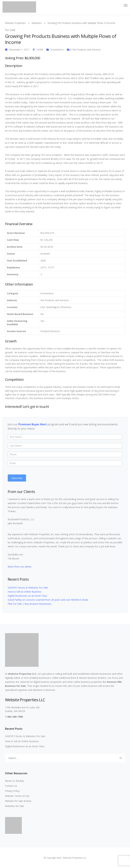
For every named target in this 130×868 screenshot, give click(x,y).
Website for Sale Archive (18, 801)
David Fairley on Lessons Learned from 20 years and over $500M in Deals (48, 600)
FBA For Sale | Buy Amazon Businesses (30, 604)
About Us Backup (14, 781)
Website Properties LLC (22, 674)
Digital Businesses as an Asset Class (27, 596)
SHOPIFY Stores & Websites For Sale (28, 588)
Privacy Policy (12, 791)
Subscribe (17, 478)
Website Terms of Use (17, 796)
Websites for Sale (15, 806)
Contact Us (11, 786)
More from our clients (20, 567)
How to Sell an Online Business (25, 592)
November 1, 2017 (19, 50)
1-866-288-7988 (14, 717)
